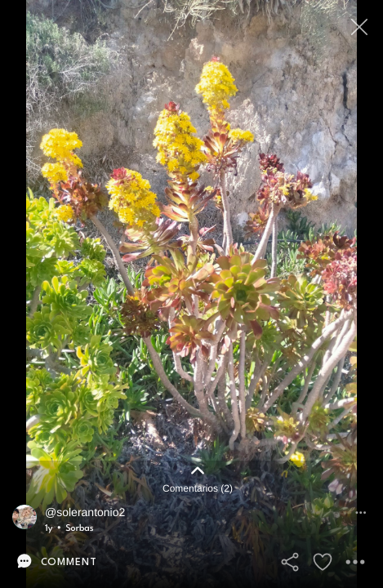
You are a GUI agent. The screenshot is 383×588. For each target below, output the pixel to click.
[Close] (361, 27)
